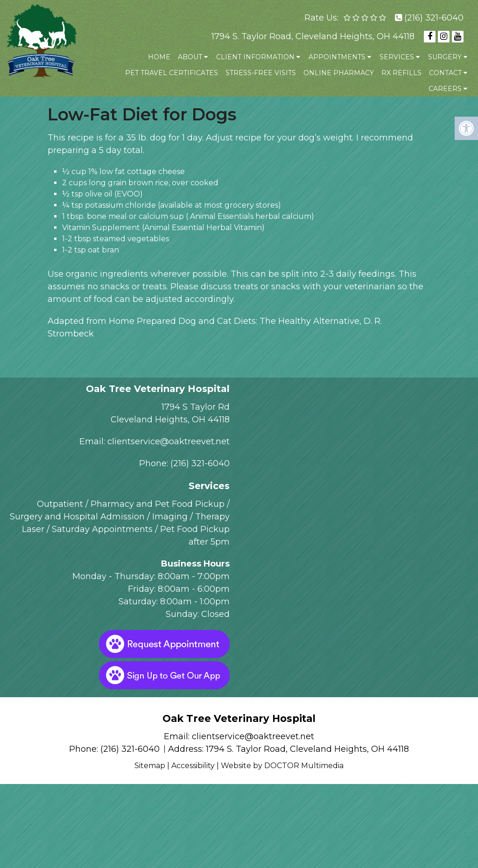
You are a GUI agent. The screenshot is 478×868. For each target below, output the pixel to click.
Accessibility (193, 766)
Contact (445, 73)
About (190, 57)
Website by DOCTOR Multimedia (282, 766)
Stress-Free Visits (261, 73)
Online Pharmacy (339, 73)
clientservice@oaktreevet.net (169, 441)
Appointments (337, 57)
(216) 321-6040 (434, 18)
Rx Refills (401, 73)
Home (159, 57)
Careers (445, 89)
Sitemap (150, 766)
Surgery (445, 57)
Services (397, 57)
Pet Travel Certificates (172, 73)
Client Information (255, 57)
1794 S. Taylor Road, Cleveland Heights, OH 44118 (313, 36)
